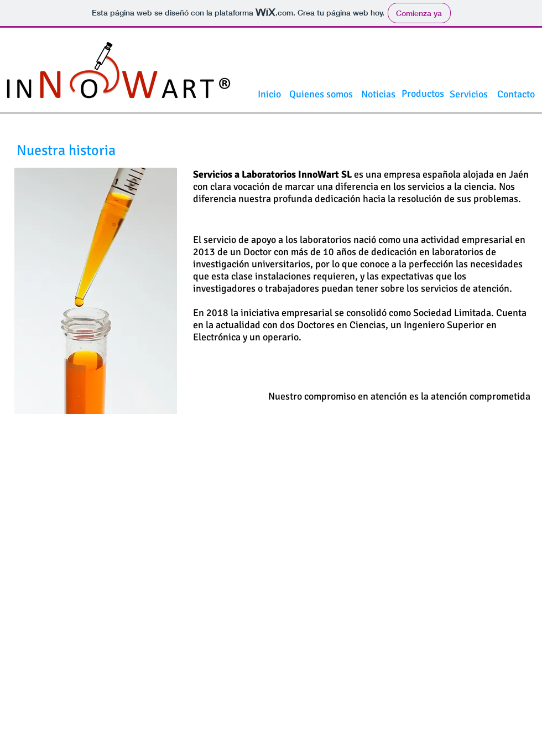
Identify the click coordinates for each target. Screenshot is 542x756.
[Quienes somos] (321, 94)
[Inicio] (269, 95)
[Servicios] (469, 94)
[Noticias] (378, 95)
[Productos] (423, 94)
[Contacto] (516, 94)
